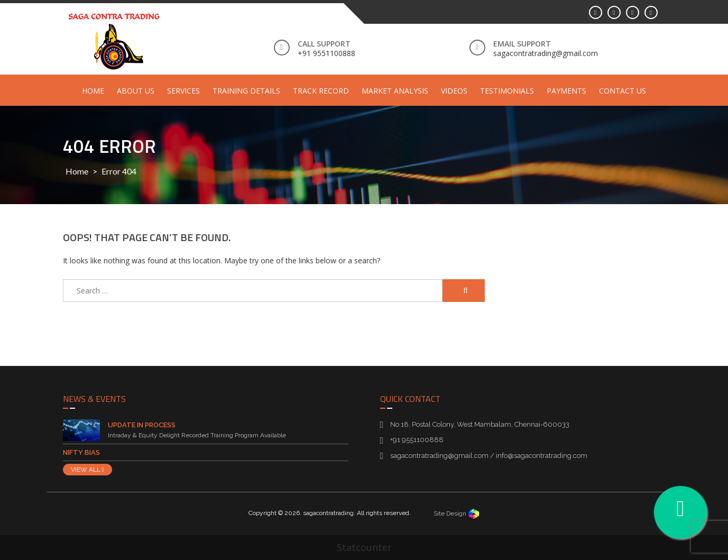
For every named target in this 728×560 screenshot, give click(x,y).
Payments (566, 91)
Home (93, 91)
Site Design (457, 513)
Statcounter (364, 547)
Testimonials (507, 91)
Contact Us (623, 91)
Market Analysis (395, 91)
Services (183, 91)
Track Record (321, 91)
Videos (454, 91)
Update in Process (142, 425)
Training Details (246, 91)
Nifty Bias (81, 452)
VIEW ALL (87, 470)
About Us (136, 91)
